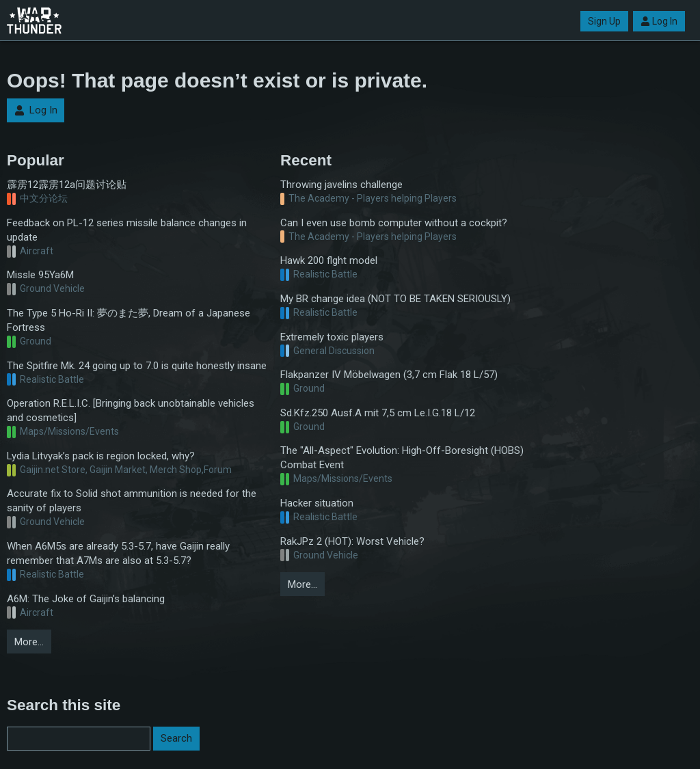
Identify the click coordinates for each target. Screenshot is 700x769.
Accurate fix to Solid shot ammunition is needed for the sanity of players (132, 501)
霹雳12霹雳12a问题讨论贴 (67, 185)
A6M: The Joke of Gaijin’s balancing (86, 599)
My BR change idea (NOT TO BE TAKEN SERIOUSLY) (395, 299)
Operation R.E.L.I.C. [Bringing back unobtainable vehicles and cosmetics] (131, 410)
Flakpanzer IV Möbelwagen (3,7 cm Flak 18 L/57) (389, 375)
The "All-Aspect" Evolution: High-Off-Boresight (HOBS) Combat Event (402, 458)
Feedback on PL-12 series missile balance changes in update (127, 230)
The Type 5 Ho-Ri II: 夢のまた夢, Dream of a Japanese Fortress (129, 320)
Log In (659, 21)
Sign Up (604, 21)
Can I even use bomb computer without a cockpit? (394, 223)
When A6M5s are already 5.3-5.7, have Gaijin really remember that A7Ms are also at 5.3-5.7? (118, 553)
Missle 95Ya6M (40, 275)
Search (176, 738)
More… (29, 642)
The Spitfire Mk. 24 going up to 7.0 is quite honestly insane (137, 366)
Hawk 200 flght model (329, 260)
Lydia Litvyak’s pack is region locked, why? (101, 456)
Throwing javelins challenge (341, 185)
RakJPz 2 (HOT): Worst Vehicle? (352, 541)
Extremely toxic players (332, 337)
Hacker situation (317, 503)
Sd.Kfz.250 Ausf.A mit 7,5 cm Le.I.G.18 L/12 (378, 413)
